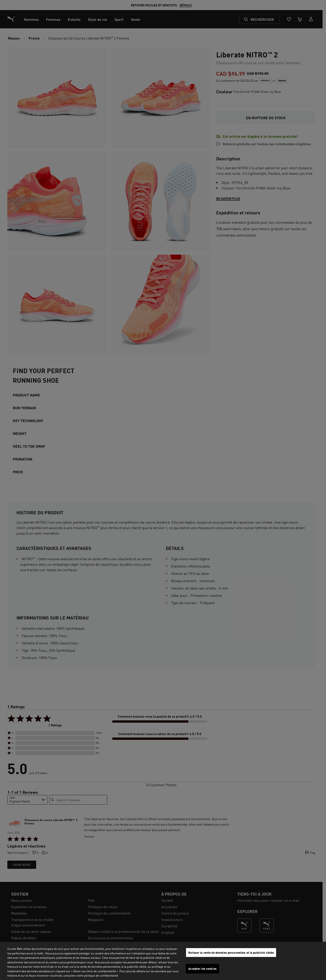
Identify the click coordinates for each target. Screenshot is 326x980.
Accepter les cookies (202, 969)
